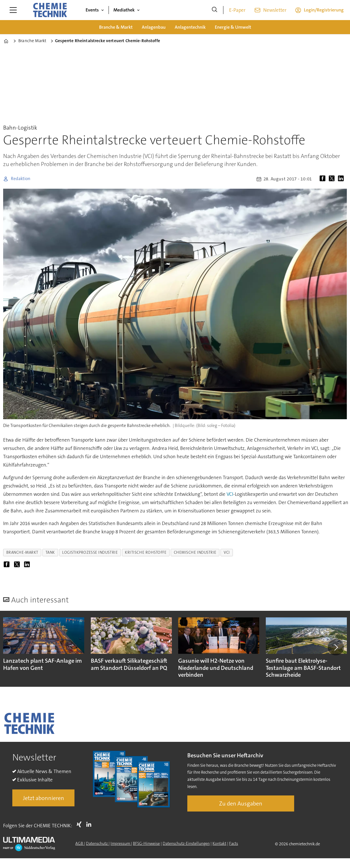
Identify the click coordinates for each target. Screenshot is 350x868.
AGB (80, 843)
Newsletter (275, 10)
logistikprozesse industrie (90, 552)
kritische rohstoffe (146, 552)
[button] (336, 647)
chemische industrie (195, 552)
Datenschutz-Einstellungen (186, 843)
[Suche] (215, 10)
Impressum (121, 843)
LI (90, 824)
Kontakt (219, 843)
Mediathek (124, 10)
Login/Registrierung (324, 10)
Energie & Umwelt (233, 27)
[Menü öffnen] (13, 10)
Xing (80, 824)
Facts (234, 843)
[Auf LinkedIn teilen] (342, 179)
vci (227, 552)
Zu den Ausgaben (241, 803)
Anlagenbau (154, 27)
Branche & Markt (116, 27)
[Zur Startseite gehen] (50, 10)
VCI (230, 494)
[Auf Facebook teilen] (324, 179)
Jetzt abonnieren (44, 798)
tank (50, 552)
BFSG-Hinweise (146, 843)
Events (92, 10)
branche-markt (22, 552)
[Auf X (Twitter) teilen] (333, 179)
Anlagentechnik (190, 27)
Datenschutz (97, 843)
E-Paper (237, 10)
